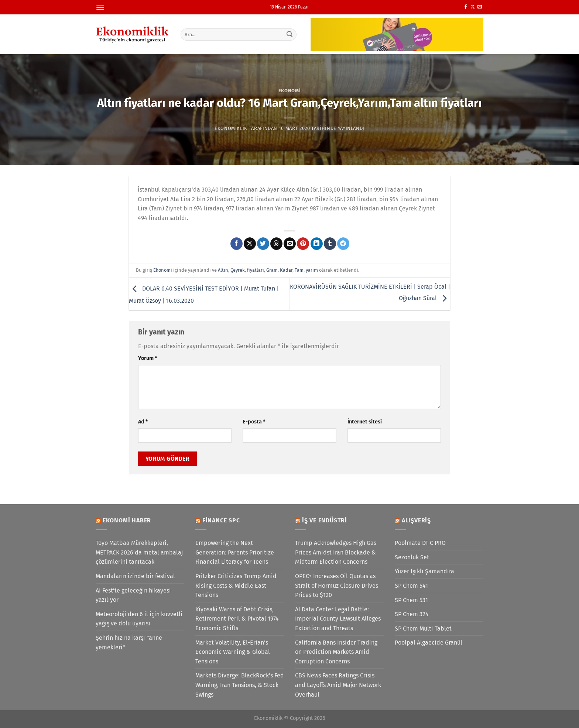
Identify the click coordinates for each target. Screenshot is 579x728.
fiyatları (256, 270)
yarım (312, 270)
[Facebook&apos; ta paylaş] (237, 244)
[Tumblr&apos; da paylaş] (330, 244)
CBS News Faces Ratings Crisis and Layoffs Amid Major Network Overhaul (338, 685)
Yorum (148, 358)
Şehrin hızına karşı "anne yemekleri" (129, 643)
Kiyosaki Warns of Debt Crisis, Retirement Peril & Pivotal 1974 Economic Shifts (237, 619)
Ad (143, 422)
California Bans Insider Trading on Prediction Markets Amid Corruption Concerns (336, 652)
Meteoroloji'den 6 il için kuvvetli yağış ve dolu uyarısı (139, 619)
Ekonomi (290, 91)
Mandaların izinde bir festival (135, 576)
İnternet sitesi (365, 422)
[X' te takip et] (473, 7)
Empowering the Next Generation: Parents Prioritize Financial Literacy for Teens (235, 552)
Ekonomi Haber (127, 520)
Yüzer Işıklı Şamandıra (424, 571)
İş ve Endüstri (325, 520)
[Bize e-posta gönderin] (480, 7)
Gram (272, 270)
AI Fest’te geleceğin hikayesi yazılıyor (133, 595)
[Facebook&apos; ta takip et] (466, 7)
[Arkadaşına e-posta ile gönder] (290, 244)
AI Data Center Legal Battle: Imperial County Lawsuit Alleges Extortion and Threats (338, 619)
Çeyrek (238, 270)
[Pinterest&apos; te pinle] (303, 244)
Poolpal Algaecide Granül (429, 643)
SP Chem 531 (411, 600)
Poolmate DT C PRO (420, 543)
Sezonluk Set (412, 557)
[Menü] (100, 7)
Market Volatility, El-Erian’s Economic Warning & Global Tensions (233, 652)
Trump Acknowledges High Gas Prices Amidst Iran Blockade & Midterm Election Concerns (336, 552)
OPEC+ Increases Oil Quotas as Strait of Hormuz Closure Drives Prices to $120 (337, 586)
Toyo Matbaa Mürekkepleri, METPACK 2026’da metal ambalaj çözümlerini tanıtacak (139, 552)
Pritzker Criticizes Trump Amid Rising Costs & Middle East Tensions (236, 586)
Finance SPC (221, 520)
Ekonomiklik (231, 128)
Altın (223, 270)
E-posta (254, 422)
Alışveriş (416, 520)
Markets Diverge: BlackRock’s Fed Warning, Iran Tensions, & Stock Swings (240, 685)
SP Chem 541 (411, 586)
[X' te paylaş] (250, 244)
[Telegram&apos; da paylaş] (343, 244)
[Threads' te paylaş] (276, 244)
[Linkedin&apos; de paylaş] (317, 244)
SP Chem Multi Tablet (423, 629)
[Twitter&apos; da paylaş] (263, 244)
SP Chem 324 (412, 614)
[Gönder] (290, 34)
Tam (299, 270)
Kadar (286, 270)
